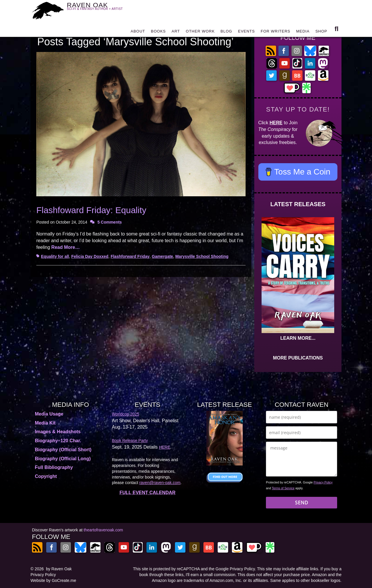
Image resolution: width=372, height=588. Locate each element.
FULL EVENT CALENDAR (147, 493)
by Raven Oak (59, 569)
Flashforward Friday (130, 256)
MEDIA (303, 33)
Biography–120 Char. (58, 441)
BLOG (226, 33)
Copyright (46, 476)
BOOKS (158, 33)
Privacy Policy (323, 482)
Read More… (66, 247)
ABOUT (138, 33)
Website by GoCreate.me (53, 580)
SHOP (321, 33)
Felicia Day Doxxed (90, 256)
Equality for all (55, 256)
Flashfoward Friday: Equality (91, 210)
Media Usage (49, 414)
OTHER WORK (200, 33)
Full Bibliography (54, 467)
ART (176, 33)
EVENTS (246, 33)
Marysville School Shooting (202, 256)
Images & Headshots (58, 432)
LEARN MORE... (298, 338)
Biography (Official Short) (63, 450)
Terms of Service (283, 488)
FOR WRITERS (276, 33)
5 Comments (110, 222)
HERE (276, 123)
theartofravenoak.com (103, 530)
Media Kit (45, 423)
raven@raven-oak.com (160, 483)
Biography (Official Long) (63, 459)
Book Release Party (130, 440)
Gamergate (162, 256)
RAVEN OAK (103, 9)
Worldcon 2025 (126, 414)
